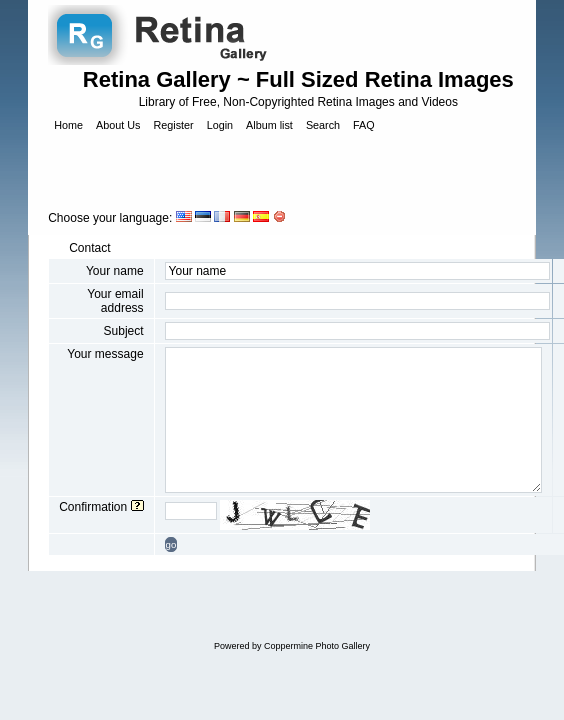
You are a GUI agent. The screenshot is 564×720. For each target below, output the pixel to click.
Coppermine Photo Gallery (317, 646)
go (171, 544)
